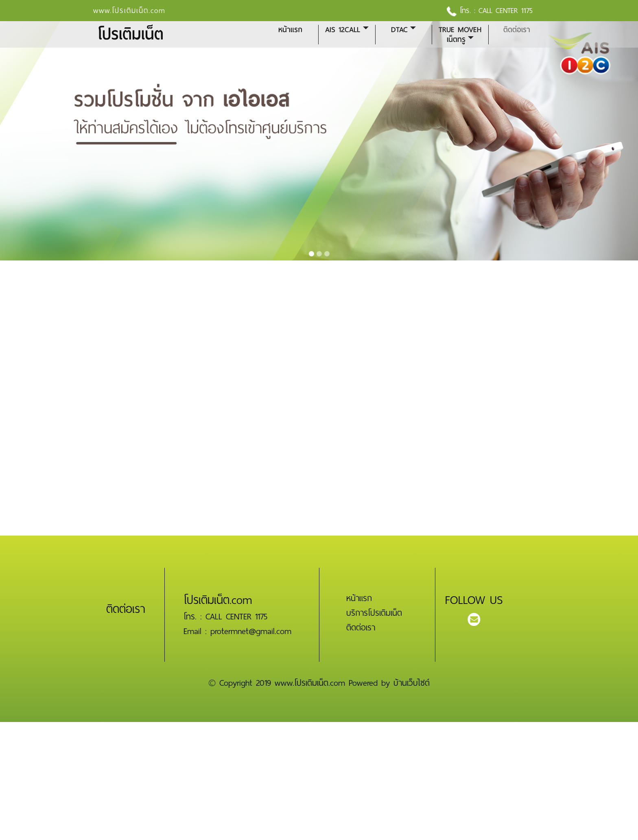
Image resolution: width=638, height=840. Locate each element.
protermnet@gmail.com (251, 631)
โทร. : (463, 11)
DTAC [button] (399, 30)
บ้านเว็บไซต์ (412, 683)
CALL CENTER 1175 (506, 11)
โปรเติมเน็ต (130, 34)
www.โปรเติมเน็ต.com (129, 11)
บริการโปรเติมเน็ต (374, 613)
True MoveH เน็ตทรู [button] (460, 35)
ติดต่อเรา (517, 30)
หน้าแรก (290, 30)
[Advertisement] (244, 779)
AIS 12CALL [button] (343, 30)
